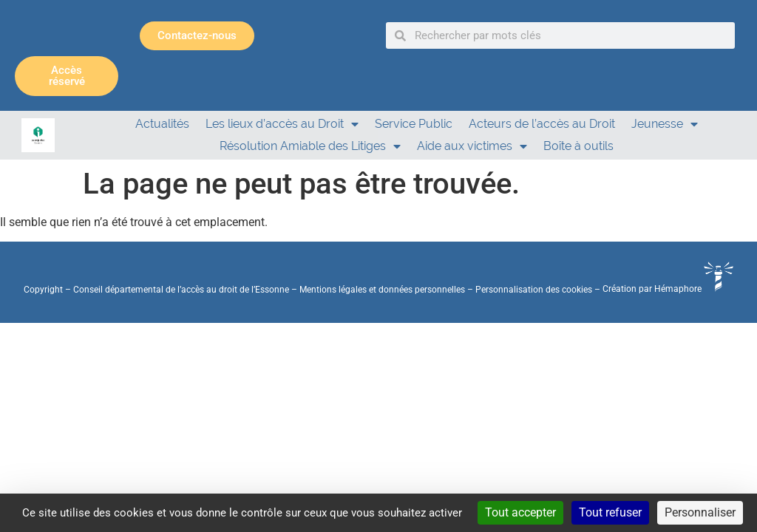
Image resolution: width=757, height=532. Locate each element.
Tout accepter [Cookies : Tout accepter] (520, 512)
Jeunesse (665, 124)
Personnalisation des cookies (534, 289)
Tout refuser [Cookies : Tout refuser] (610, 512)
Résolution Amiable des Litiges (310, 146)
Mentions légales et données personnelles (382, 289)
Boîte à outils (578, 146)
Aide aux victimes (472, 146)
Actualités (162, 124)
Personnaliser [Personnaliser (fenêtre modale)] (700, 512)
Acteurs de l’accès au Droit (542, 124)
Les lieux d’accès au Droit (282, 124)
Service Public (414, 124)
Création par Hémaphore (668, 289)
